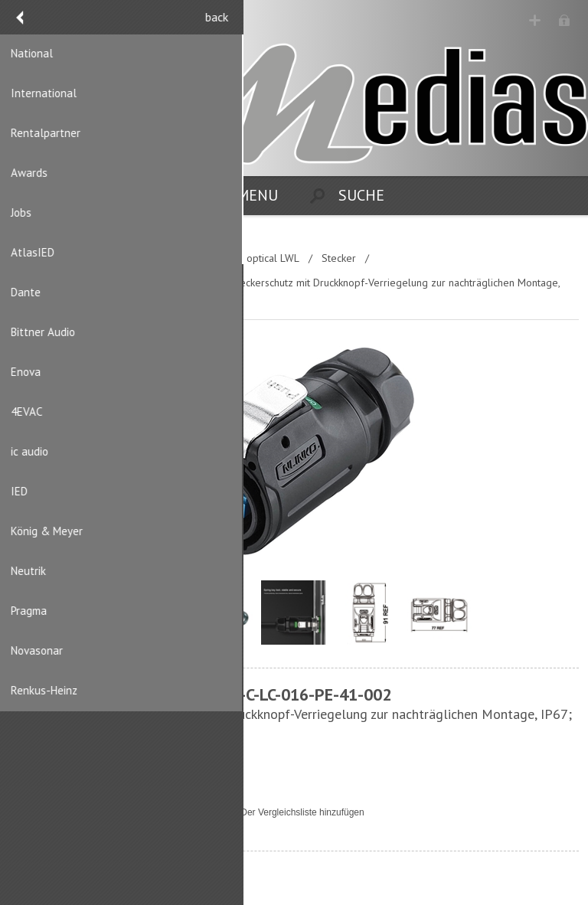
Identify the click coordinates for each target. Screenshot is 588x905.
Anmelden (565, 21)
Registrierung (536, 21)
